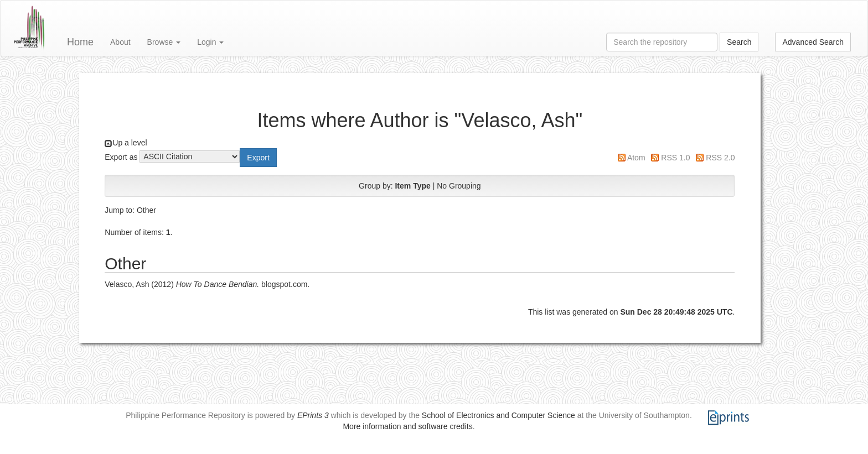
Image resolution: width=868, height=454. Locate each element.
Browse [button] (164, 42)
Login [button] (210, 42)
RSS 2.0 (720, 158)
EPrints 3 (313, 415)
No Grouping (459, 186)
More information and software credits (407, 426)
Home (80, 42)
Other (146, 210)
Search (739, 42)
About (120, 42)
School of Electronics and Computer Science (498, 415)
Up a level (130, 143)
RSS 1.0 (675, 158)
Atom (636, 158)
